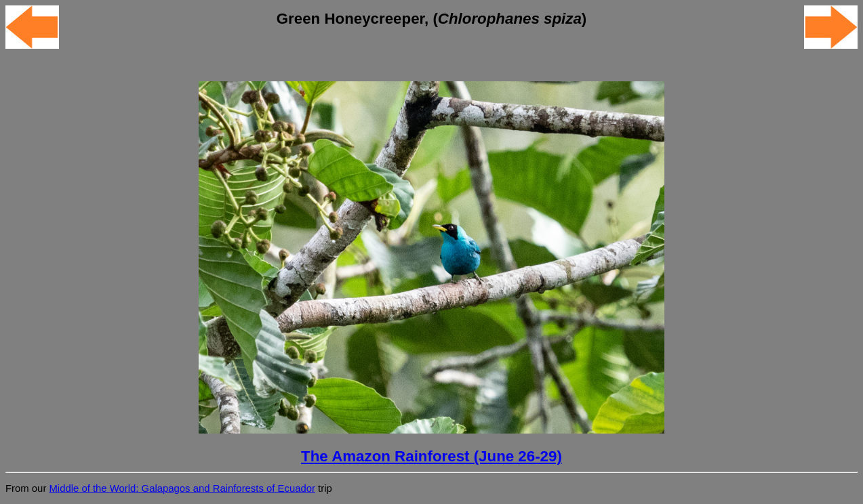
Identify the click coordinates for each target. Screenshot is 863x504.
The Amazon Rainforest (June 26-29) (431, 456)
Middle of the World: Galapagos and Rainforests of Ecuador (182, 488)
